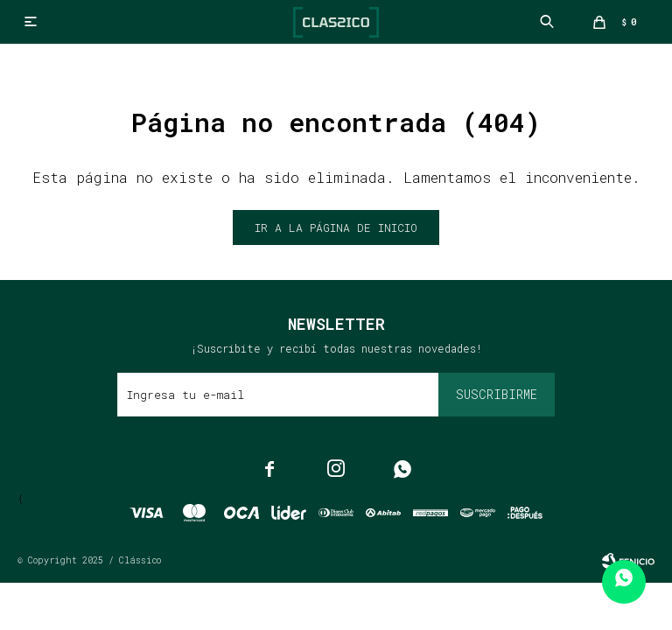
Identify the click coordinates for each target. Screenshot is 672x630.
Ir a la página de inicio (336, 227)
